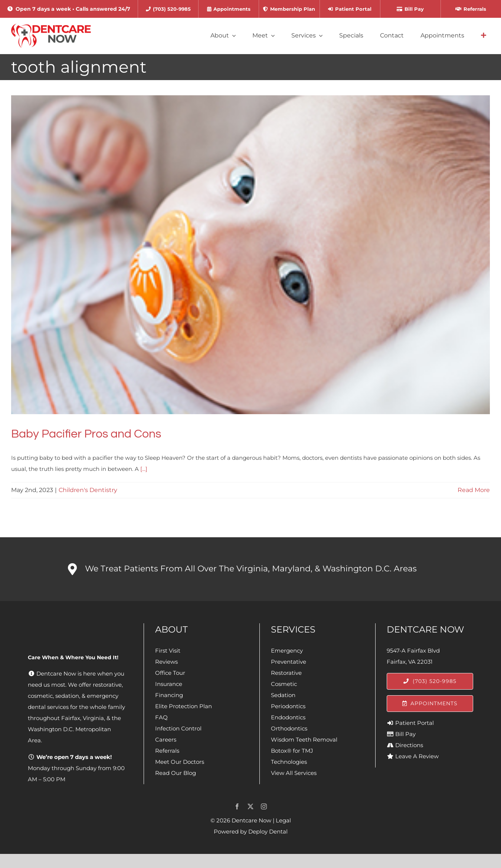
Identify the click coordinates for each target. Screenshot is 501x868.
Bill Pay (405, 734)
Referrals (167, 751)
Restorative (286, 673)
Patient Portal (415, 723)
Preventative (289, 662)
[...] (144, 469)
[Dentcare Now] (51, 27)
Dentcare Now (251, 820)
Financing (169, 695)
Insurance (169, 684)
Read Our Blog (176, 773)
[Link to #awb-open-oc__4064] (484, 36)
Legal (283, 820)
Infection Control (178, 728)
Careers (166, 740)
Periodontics (288, 706)
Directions (409, 745)
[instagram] (264, 806)
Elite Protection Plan (184, 706)
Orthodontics (289, 728)
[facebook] (237, 806)
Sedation (283, 695)
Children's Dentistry (88, 490)
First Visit (168, 651)
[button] (250, 569)
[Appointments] (430, 704)
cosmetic (40, 696)
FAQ (161, 717)
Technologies (289, 762)
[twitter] (250, 806)
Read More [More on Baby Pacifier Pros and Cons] (474, 490)
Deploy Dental (268, 831)
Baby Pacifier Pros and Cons (86, 434)
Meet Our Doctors (180, 762)
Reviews (166, 662)
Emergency (287, 651)
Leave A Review (417, 756)
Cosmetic (284, 684)
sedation (67, 696)
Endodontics (288, 717)
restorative (107, 685)
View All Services (294, 773)
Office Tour (170, 673)
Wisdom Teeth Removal (304, 740)
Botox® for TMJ (292, 751)
